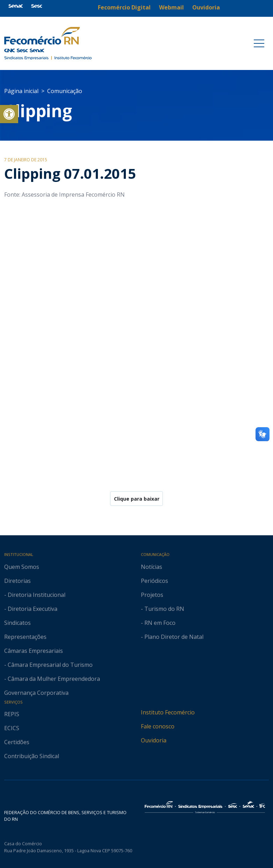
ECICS (12, 728)
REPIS (12, 714)
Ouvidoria (154, 740)
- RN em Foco (158, 623)
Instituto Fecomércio (168, 712)
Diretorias (17, 581)
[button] (9, 114)
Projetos (152, 595)
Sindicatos (17, 623)
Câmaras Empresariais (34, 651)
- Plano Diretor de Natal (172, 637)
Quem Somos (22, 567)
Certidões (17, 742)
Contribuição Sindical (32, 756)
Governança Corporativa (36, 693)
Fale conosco (158, 726)
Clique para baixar (137, 499)
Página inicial (21, 91)
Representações (25, 637)
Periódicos (155, 581)
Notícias (152, 567)
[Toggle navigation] (259, 43)
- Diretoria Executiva (31, 609)
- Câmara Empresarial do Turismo (48, 665)
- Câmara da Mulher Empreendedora (52, 679)
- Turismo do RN (163, 609)
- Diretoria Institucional (35, 595)
